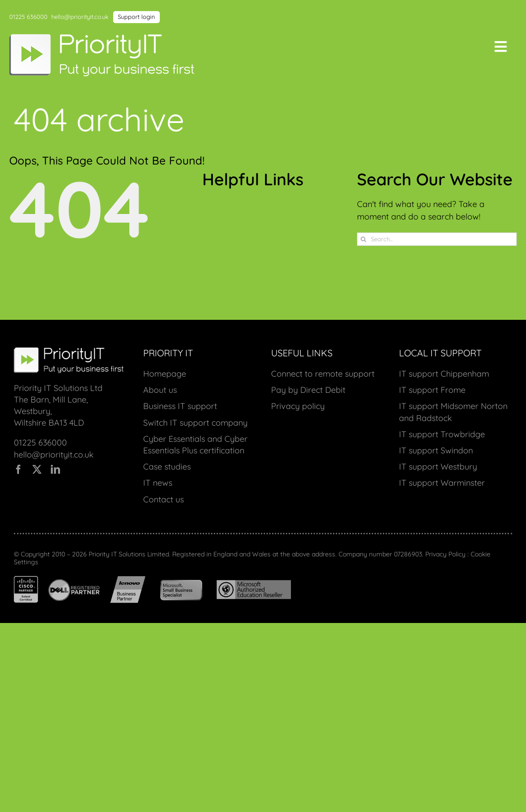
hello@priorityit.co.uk (80, 17)
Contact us (251, 286)
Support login (136, 17)
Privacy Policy (445, 554)
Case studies (256, 247)
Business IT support (272, 227)
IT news (245, 266)
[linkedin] (55, 470)
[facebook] (18, 470)
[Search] (364, 239)
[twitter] (37, 470)
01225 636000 (28, 17)
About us (247, 207)
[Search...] (437, 239)
